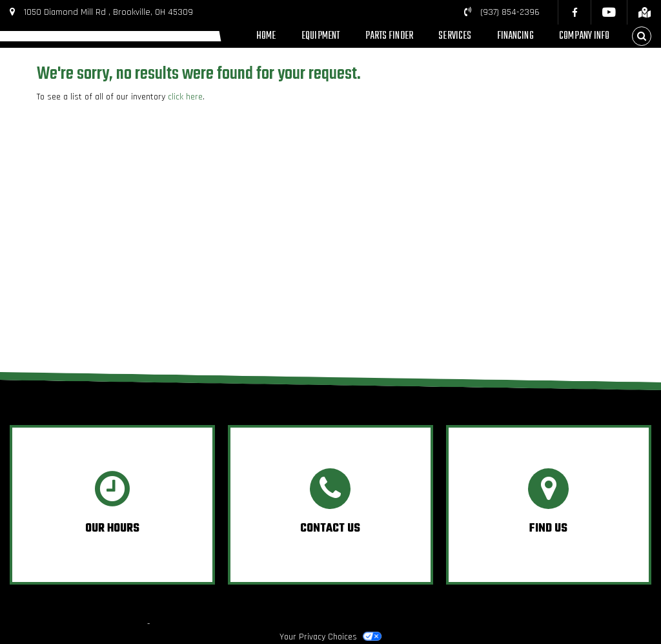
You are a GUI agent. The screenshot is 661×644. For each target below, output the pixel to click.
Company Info (584, 36)
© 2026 (16, 624)
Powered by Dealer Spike (198, 624)
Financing (515, 36)
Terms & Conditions (468, 624)
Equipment (320, 36)
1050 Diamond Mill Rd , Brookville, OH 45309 (108, 12)
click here (185, 97)
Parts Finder (389, 36)
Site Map (642, 624)
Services (455, 36)
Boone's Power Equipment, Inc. (90, 624)
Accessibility (595, 624)
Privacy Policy (538, 624)
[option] (112, 505)
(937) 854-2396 (510, 12)
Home (266, 36)
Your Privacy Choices (330, 637)
